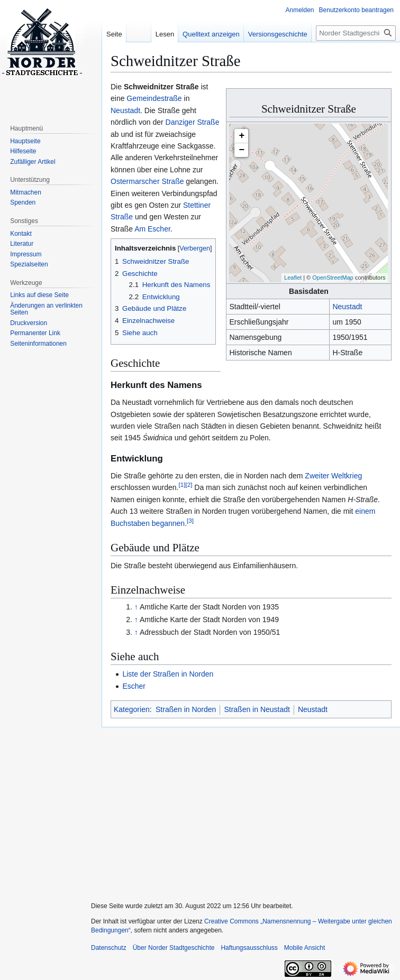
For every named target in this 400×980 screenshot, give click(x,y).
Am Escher (152, 229)
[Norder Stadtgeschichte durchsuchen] (356, 33)
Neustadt (347, 307)
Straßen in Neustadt (257, 709)
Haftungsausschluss (249, 948)
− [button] (242, 150)
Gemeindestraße (154, 98)
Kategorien (132, 709)
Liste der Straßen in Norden (168, 674)
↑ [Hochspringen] (136, 607)
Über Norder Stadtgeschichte (174, 948)
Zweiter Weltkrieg (333, 476)
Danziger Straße (193, 122)
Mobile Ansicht (304, 948)
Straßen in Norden (186, 709)
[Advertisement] (242, 810)
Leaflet (293, 278)
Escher (134, 686)
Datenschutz (109, 948)
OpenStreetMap (333, 278)
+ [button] (242, 136)
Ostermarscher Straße (147, 181)
